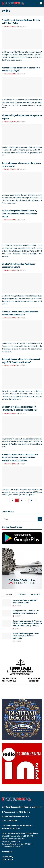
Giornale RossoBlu (10, 26)
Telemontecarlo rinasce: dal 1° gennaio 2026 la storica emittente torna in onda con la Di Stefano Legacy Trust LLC (28, 623)
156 (31, 500)
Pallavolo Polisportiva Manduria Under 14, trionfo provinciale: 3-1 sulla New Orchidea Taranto (20, 214)
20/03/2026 (21, 318)
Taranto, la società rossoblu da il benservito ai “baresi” (25, 602)
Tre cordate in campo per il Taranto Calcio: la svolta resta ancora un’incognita (26, 636)
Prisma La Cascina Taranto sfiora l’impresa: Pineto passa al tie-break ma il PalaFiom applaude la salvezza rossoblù (20, 457)
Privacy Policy (7, 857)
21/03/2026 (21, 270)
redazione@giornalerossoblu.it (16, 816)
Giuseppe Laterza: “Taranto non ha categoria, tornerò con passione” (26, 612)
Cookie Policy (7, 859)
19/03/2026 (21, 366)
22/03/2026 (21, 26)
